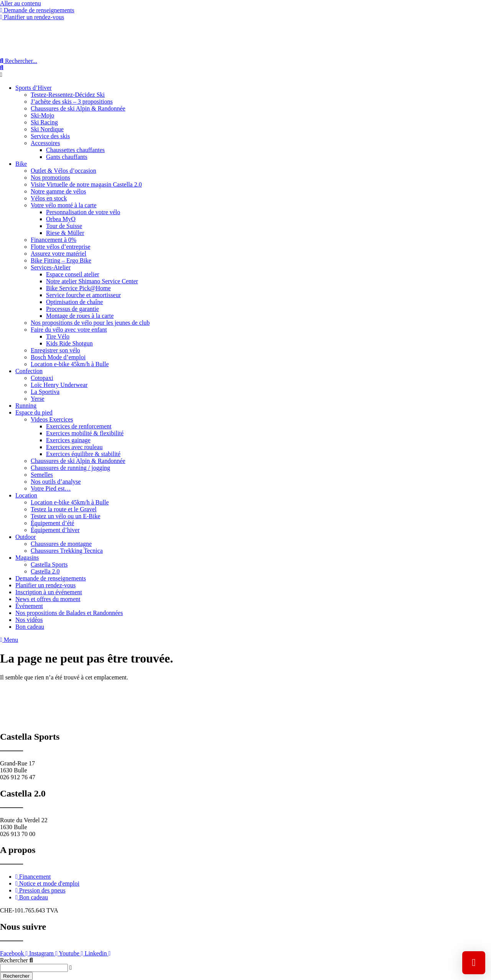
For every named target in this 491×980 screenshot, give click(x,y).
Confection (29, 371)
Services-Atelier (51, 267)
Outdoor (26, 537)
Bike (21, 164)
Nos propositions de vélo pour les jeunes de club (90, 323)
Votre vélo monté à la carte (64, 205)
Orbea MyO (61, 219)
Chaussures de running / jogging (70, 468)
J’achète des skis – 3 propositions (72, 102)
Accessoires (45, 143)
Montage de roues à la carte (80, 316)
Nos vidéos (29, 620)
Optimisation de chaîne (74, 302)
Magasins (27, 558)
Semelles (42, 475)
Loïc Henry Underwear (59, 385)
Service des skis (50, 136)
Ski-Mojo (42, 115)
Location (26, 495)
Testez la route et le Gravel (64, 509)
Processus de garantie (72, 309)
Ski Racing (44, 122)
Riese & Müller (65, 233)
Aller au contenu (21, 3)
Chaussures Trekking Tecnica (67, 551)
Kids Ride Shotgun (69, 343)
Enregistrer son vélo (55, 350)
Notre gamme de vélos (58, 191)
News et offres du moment (48, 599)
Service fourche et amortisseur (83, 295)
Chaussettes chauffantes (75, 150)
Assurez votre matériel (58, 254)
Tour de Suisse (64, 226)
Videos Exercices (52, 419)
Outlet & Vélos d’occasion (63, 171)
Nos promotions (50, 178)
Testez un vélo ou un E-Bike (66, 516)
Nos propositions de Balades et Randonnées (69, 613)
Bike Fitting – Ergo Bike (61, 260)
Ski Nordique (47, 129)
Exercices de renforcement (79, 426)
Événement (29, 606)
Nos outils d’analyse (56, 482)
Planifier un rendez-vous (45, 585)
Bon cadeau (30, 627)
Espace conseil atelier (73, 274)
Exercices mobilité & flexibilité (85, 433)
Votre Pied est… (51, 488)
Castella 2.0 (45, 571)
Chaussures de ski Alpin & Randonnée (78, 108)
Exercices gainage (68, 440)
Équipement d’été (52, 523)
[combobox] (34, 968)
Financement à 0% (54, 240)
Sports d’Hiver (34, 88)
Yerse (38, 399)
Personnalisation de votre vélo (83, 212)
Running (26, 406)
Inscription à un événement (49, 592)
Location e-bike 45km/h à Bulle (70, 364)
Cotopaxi (42, 378)
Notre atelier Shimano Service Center (92, 281)
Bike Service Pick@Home (78, 288)
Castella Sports (49, 564)
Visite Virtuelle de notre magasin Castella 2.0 (86, 184)
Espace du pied (34, 412)
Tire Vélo (58, 336)
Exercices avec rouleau (74, 447)
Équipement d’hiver (55, 530)
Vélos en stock (49, 198)
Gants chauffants (67, 157)
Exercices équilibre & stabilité (83, 454)
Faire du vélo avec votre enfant (69, 330)
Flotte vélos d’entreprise (61, 247)
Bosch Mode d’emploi (58, 357)
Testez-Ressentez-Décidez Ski (68, 95)
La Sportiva (45, 392)
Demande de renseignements (51, 578)
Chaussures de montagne (61, 544)
